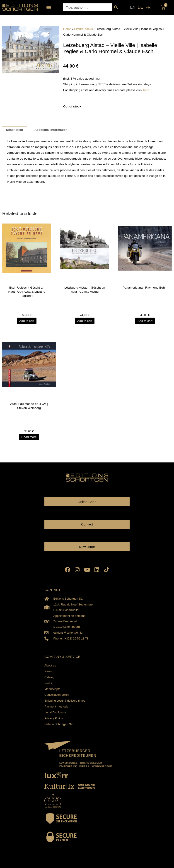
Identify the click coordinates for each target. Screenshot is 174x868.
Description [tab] (14, 130)
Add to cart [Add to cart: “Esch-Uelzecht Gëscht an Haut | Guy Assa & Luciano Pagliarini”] (27, 321)
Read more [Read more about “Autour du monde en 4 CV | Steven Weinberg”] (29, 437)
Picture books (83, 29)
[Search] (116, 7)
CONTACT (52, 590)
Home (67, 29)
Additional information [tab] (51, 130)
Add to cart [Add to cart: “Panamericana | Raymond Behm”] (145, 321)
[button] (49, 7)
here (146, 90)
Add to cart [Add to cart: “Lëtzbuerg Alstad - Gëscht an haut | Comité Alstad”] (85, 321)
